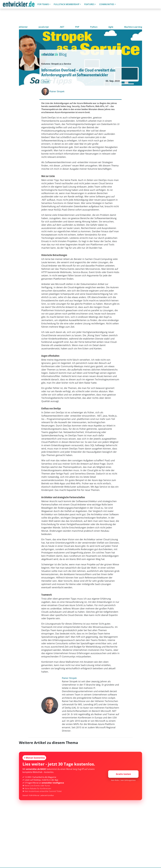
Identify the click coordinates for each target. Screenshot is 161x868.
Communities (107, 4)
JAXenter (23, 27)
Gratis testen (123, 774)
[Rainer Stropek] (45, 91)
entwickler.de (19, 5)
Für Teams (43, 4)
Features (89, 4)
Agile (111, 27)
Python (94, 27)
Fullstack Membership (67, 4)
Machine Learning (133, 27)
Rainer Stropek (57, 91)
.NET (62, 27)
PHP (77, 27)
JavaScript (44, 27)
